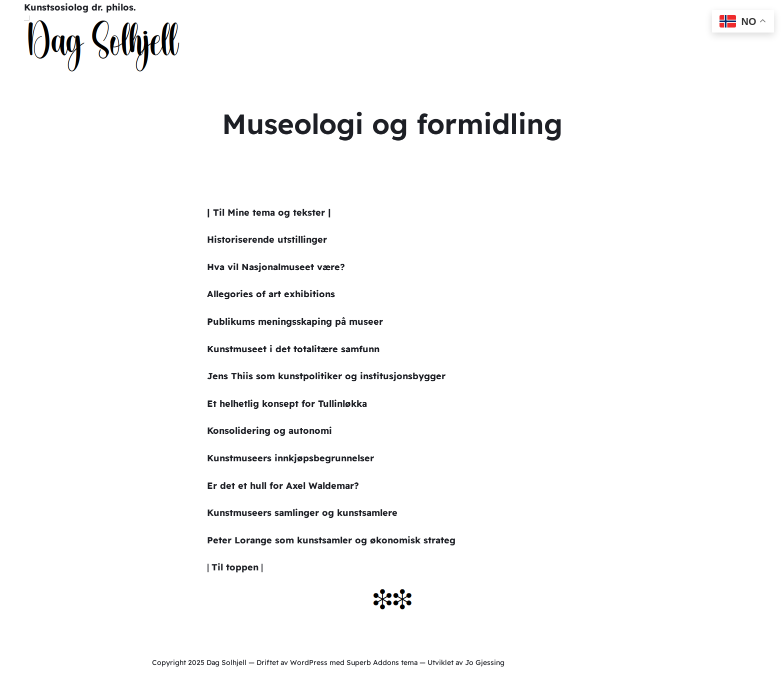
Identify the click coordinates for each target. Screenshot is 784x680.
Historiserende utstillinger (267, 239)
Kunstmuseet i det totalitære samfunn (293, 349)
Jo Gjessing (485, 662)
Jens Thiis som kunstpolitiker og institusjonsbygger (326, 376)
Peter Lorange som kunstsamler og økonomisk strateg (331, 540)
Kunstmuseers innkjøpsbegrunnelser (290, 458)
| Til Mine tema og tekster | (269, 212)
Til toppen (235, 567)
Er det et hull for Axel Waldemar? (283, 486)
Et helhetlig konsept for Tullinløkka (287, 404)
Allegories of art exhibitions (271, 294)
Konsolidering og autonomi (269, 431)
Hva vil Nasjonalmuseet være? (276, 267)
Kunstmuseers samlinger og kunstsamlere (302, 513)
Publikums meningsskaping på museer (295, 321)
